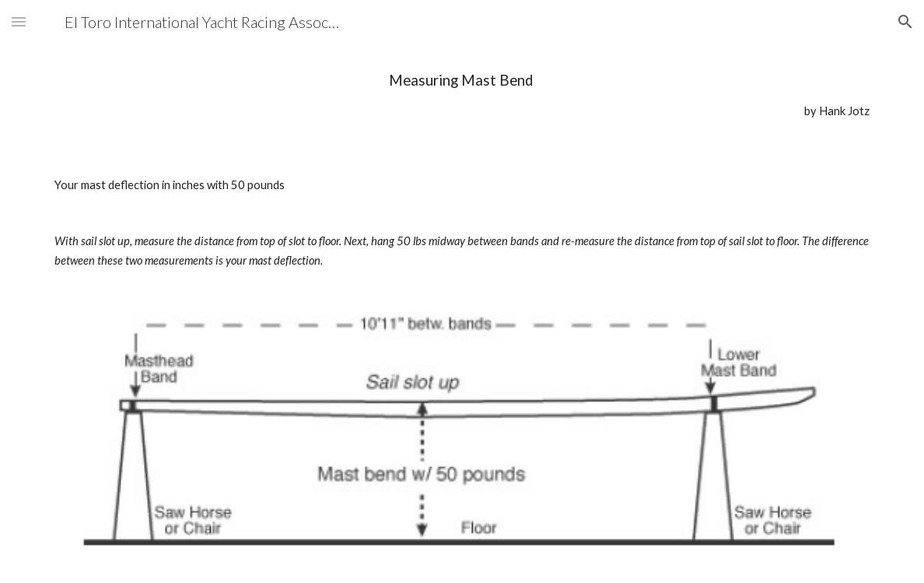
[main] (462, 95)
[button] (19, 21)
